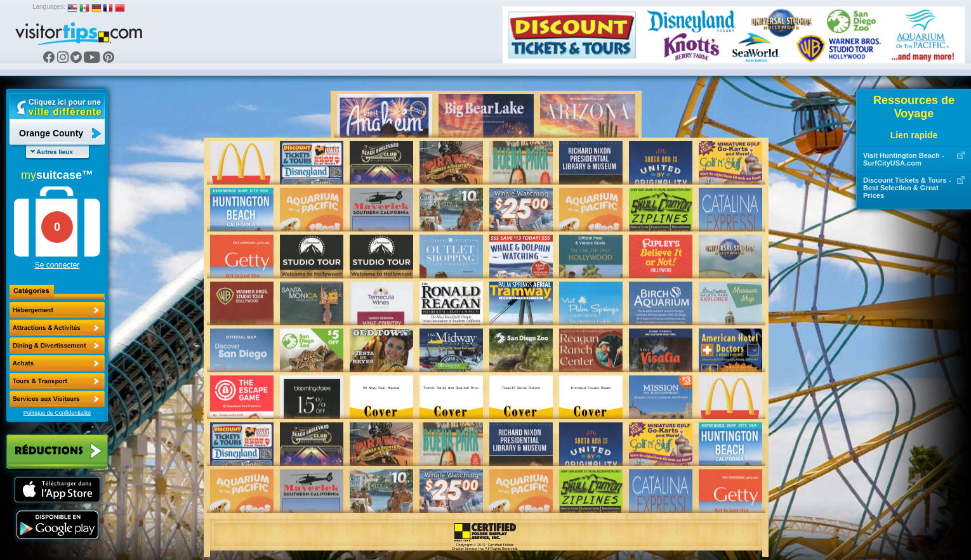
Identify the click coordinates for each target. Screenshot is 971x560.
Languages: (49, 7)
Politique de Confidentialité (57, 413)
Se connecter (57, 265)
